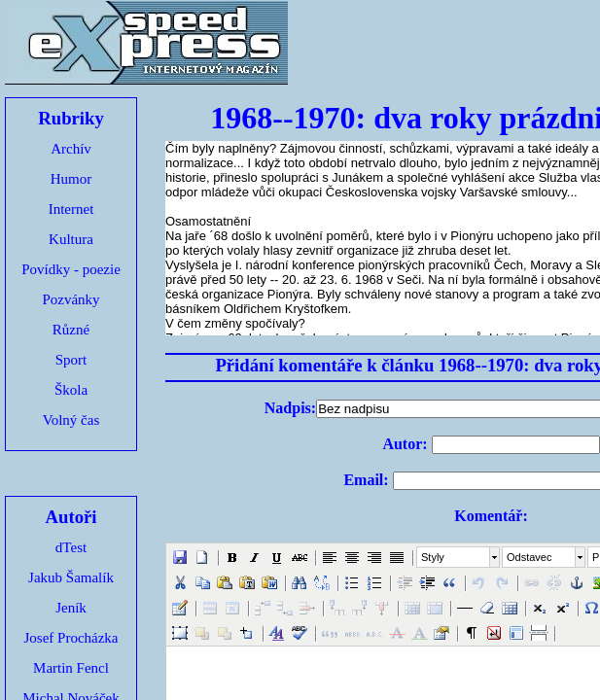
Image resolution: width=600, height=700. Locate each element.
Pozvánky (71, 299)
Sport (71, 360)
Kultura (71, 239)
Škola (71, 390)
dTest (71, 547)
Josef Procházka (71, 638)
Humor (71, 179)
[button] (180, 557)
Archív (71, 149)
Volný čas (71, 420)
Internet (71, 209)
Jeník (71, 608)
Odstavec (529, 557)
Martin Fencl (71, 668)
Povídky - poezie (71, 269)
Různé (71, 330)
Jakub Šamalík (71, 577)
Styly (433, 557)
